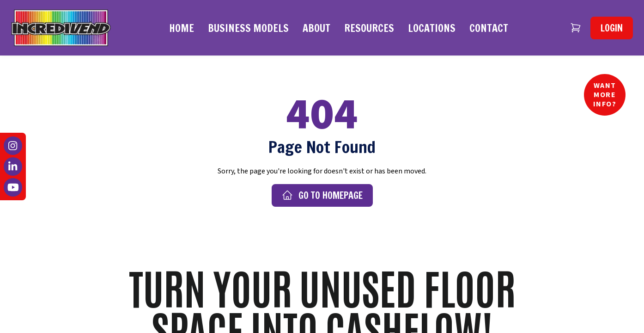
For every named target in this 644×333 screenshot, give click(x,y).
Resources (369, 28)
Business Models (248, 28)
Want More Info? (605, 95)
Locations (432, 28)
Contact (489, 28)
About (316, 28)
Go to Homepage (322, 195)
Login (612, 28)
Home (182, 28)
